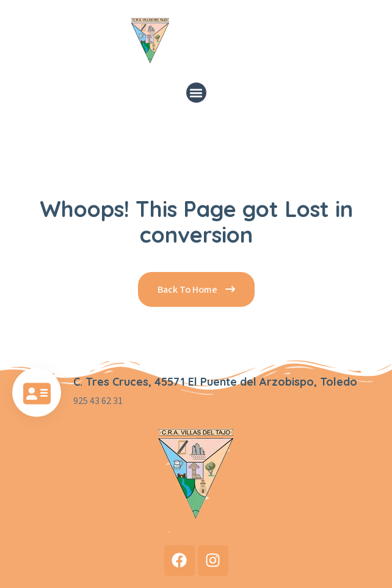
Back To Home (196, 290)
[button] (196, 93)
